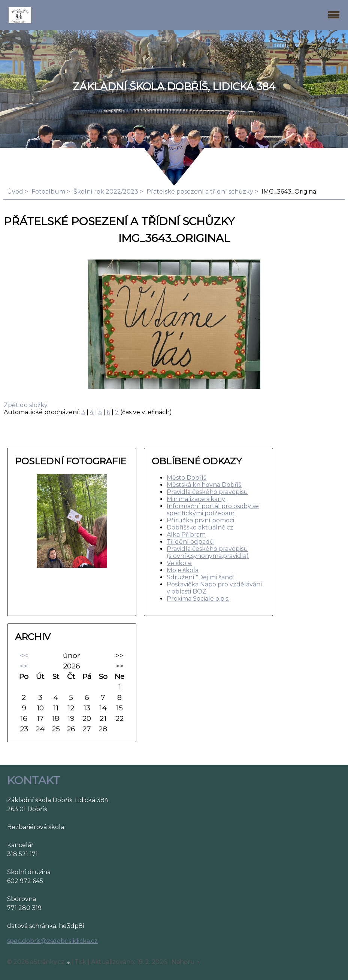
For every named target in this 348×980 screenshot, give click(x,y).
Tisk (80, 962)
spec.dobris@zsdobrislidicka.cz (52, 941)
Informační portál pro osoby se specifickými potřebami (213, 510)
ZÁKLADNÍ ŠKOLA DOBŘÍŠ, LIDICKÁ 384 (174, 87)
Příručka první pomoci (200, 520)
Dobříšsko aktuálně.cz (200, 527)
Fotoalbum (48, 192)
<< (24, 655)
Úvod (15, 192)
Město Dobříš (187, 478)
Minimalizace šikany (196, 499)
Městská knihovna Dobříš (204, 485)
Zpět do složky (26, 405)
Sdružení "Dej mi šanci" (201, 577)
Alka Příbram (186, 535)
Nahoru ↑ (186, 962)
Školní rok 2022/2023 (106, 192)
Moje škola (183, 570)
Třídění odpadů (190, 542)
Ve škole (179, 563)
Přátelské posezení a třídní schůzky (200, 192)
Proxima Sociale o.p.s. (198, 599)
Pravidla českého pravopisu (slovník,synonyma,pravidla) (208, 552)
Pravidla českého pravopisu (207, 492)
